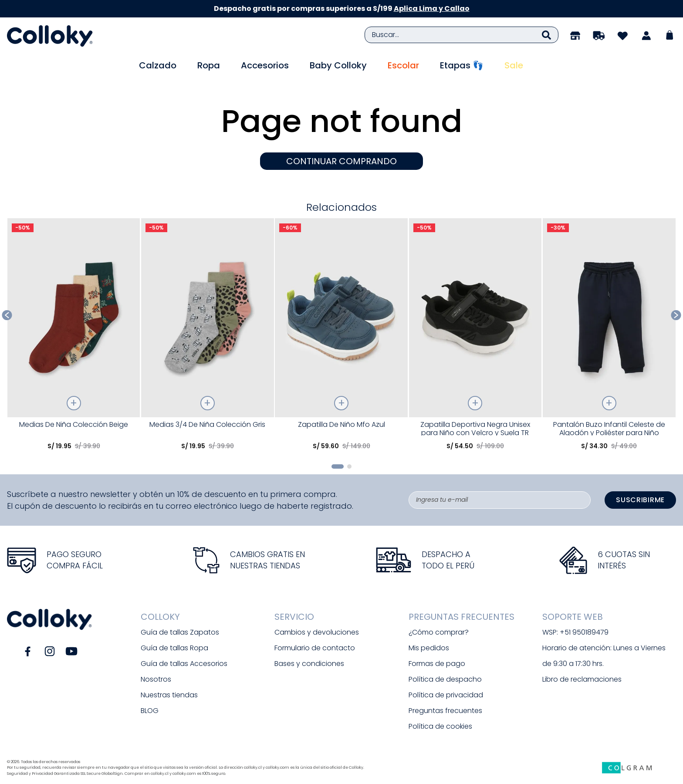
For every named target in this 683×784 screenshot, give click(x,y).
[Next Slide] (676, 315)
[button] (338, 466)
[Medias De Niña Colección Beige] (74, 337)
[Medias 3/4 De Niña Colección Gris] (208, 337)
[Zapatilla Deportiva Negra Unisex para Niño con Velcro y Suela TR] (475, 337)
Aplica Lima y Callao (432, 8)
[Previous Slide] (7, 315)
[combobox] (462, 35)
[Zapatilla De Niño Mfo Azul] (341, 337)
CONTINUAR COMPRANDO (341, 161)
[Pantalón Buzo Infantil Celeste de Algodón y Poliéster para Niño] (609, 337)
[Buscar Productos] (546, 35)
